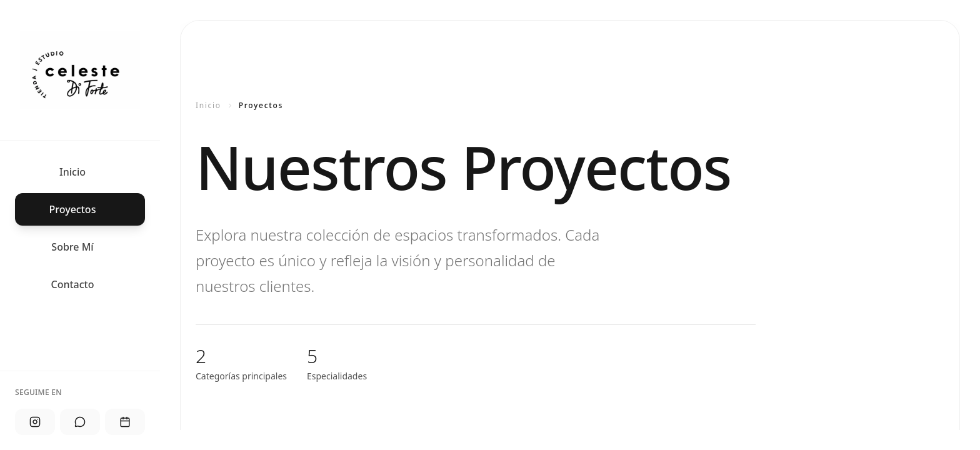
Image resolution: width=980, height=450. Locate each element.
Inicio (208, 106)
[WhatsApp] (80, 422)
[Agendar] (125, 422)
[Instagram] (35, 422)
